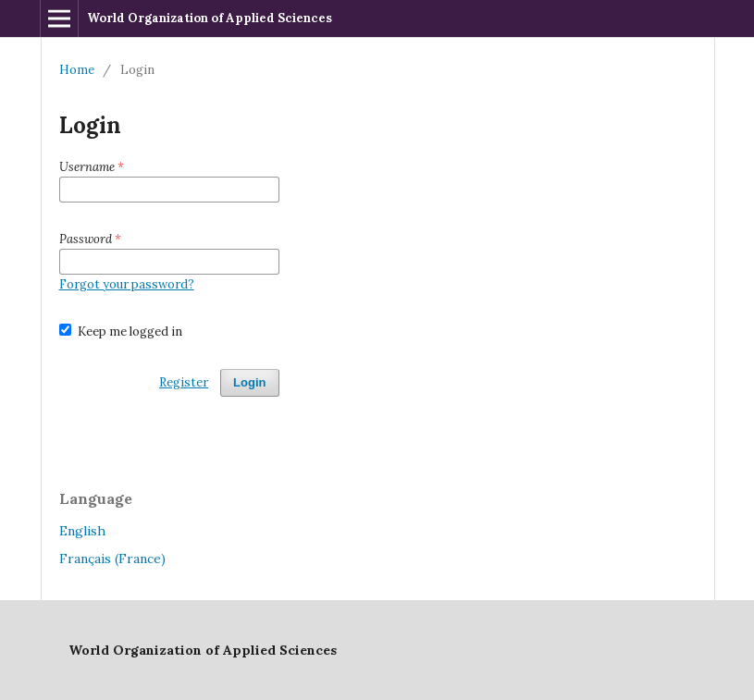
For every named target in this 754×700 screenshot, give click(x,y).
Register (184, 382)
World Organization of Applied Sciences (210, 18)
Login (249, 382)
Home (77, 70)
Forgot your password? (127, 284)
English (82, 531)
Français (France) (112, 559)
